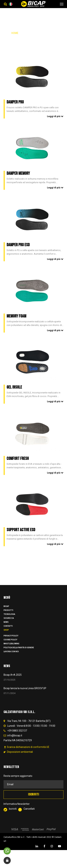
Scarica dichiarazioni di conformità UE (26, 750)
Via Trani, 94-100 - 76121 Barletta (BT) (29, 724)
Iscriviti (11, 812)
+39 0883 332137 (17, 734)
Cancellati (26, 812)
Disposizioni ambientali (18, 755)
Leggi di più (55, 116)
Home (15, 33)
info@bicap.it (15, 739)
